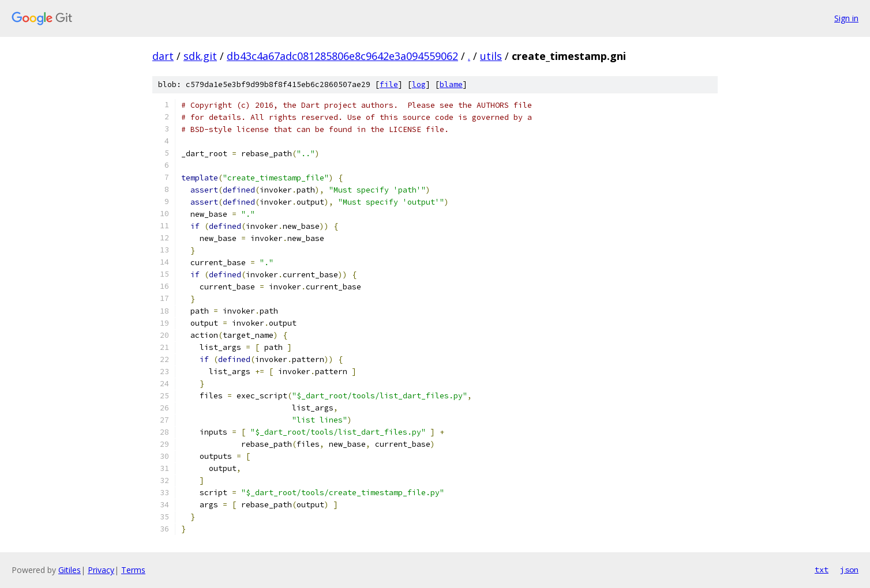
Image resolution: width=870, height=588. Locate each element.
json (849, 570)
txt (822, 570)
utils (491, 56)
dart (163, 56)
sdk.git (200, 56)
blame (451, 84)
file (389, 84)
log (419, 84)
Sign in (846, 18)
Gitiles (70, 570)
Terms (133, 570)
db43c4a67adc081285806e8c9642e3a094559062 (342, 56)
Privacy (101, 570)
